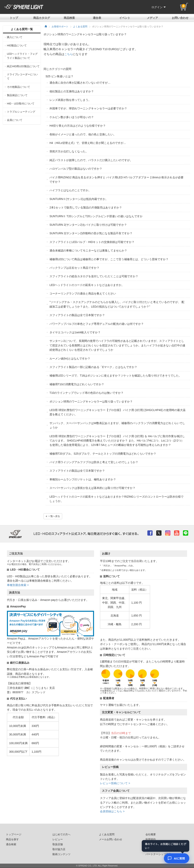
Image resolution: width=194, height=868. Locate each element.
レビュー (58, 839)
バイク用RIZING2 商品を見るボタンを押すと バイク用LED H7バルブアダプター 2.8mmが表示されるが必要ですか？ (116, 180)
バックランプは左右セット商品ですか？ (74, 268)
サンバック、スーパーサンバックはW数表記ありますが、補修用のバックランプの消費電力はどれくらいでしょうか (117, 425)
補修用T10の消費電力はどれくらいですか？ (77, 384)
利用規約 (151, 839)
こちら (68, 54)
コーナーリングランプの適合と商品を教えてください (83, 293)
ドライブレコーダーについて (22, 76)
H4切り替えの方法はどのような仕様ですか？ (78, 126)
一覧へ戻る (53, 516)
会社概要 (151, 835)
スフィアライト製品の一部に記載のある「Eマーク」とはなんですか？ (93, 367)
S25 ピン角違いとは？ (59, 76)
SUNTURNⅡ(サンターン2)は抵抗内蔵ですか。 (79, 199)
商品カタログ (42, 18)
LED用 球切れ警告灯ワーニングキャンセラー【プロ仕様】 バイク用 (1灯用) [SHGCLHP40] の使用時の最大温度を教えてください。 (117, 412)
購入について (15, 37)
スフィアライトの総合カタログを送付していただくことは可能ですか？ (94, 276)
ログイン (159, 7)
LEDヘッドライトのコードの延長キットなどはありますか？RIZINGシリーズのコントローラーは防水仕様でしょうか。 (116, 499)
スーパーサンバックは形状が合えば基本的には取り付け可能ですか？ (92, 488)
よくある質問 (80, 27)
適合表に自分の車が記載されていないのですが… (80, 83)
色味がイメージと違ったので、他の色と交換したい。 (83, 134)
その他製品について (19, 87)
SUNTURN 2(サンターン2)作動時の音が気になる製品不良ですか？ (91, 233)
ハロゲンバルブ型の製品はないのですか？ (76, 169)
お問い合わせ (180, 18)
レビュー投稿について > (115, 783)
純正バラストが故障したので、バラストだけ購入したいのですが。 (91, 160)
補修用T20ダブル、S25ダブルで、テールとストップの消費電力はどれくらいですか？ (103, 454)
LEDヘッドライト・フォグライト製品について (22, 56)
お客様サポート (60, 27)
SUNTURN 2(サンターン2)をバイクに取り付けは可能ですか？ (88, 225)
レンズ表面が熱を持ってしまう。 (70, 100)
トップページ (14, 835)
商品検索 (69, 18)
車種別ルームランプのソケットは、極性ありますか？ (83, 479)
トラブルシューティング (21, 112)
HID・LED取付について (21, 104)
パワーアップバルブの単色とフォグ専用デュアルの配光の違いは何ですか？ (97, 324)
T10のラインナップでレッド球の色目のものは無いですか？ (87, 393)
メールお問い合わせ (111, 839)
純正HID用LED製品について (23, 66)
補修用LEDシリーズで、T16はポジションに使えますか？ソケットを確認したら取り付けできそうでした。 (116, 376)
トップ (14, 18)
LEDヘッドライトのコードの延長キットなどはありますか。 (87, 285)
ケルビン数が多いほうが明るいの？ (72, 117)
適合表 (97, 18)
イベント (125, 18)
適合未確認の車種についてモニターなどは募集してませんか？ (88, 250)
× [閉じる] (186, 844)
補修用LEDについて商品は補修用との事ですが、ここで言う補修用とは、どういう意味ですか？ (109, 259)
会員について (15, 120)
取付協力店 (59, 849)
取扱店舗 (58, 844)
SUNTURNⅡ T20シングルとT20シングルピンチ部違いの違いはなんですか (96, 216)
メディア (152, 18)
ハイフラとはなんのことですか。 (70, 190)
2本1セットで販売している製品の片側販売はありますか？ (86, 207)
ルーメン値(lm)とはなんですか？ (70, 358)
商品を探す (12, 839)
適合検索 (11, 844)
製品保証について (17, 95)
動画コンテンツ (61, 854)
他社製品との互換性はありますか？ (72, 91)
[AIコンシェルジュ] (177, 858)
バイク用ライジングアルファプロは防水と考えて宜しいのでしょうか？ (94, 462)
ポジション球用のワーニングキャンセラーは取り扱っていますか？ (91, 401)
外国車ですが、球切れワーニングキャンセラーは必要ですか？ (88, 108)
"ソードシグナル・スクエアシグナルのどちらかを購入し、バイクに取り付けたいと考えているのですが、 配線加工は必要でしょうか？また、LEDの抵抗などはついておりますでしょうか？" (117, 304)
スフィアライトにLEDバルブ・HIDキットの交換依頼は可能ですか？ (92, 242)
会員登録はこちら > (112, 811)
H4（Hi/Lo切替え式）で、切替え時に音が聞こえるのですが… (88, 143)
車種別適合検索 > (18, 585)
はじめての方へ (61, 835)
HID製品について (17, 45)
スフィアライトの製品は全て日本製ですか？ (77, 315)
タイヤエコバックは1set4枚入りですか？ (75, 332)
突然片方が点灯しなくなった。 (69, 151)
